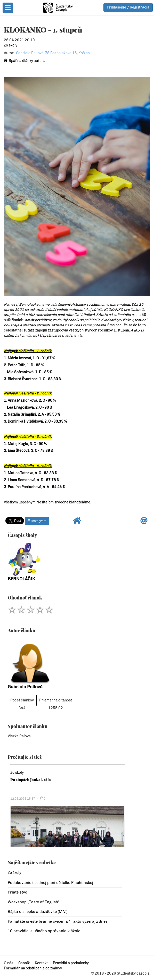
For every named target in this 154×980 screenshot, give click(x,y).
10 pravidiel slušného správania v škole (44, 931)
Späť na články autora (25, 61)
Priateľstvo (18, 892)
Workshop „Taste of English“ (34, 902)
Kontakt (41, 963)
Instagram (37, 521)
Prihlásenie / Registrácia (128, 7)
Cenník (24, 963)
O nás (9, 963)
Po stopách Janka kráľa (31, 780)
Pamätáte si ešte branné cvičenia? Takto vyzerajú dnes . (59, 921)
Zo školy (11, 45)
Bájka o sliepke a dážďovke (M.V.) (38, 912)
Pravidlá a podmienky (71, 963)
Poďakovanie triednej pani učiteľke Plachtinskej (50, 883)
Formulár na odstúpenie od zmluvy (33, 968)
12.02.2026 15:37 (23, 799)
